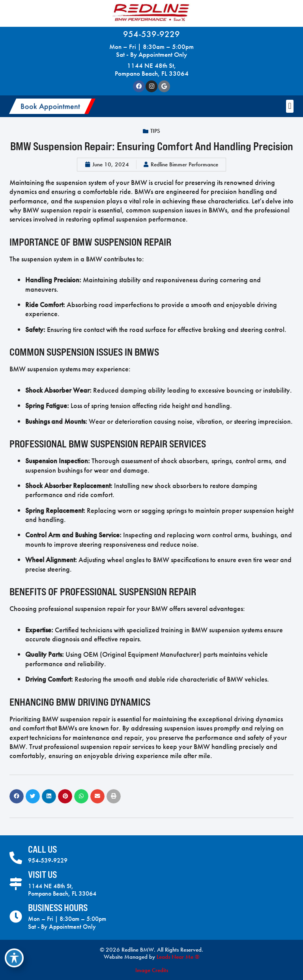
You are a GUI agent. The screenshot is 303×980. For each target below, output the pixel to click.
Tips (155, 131)
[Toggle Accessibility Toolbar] (14, 958)
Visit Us (42, 875)
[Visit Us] (16, 884)
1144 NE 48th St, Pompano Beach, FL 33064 (152, 69)
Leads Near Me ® (178, 957)
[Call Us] (16, 858)
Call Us (42, 849)
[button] (52, 106)
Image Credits (152, 970)
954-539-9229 (151, 34)
